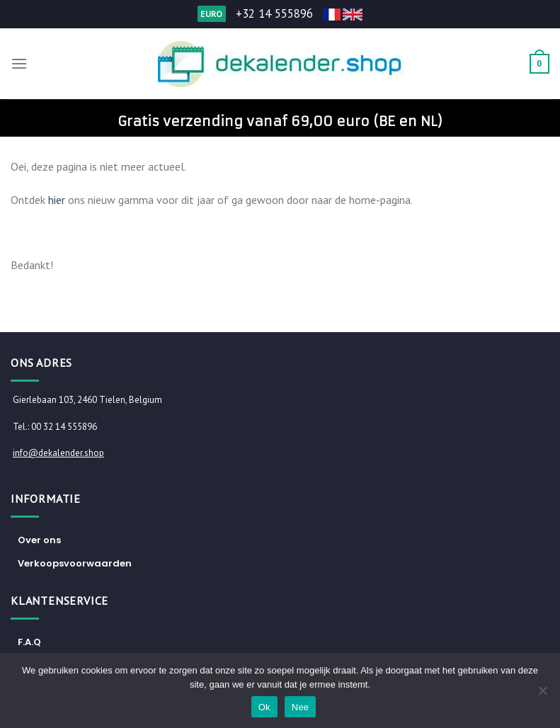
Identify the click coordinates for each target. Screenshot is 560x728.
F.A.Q (29, 642)
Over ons (39, 540)
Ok (264, 707)
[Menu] (19, 63)
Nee (301, 707)
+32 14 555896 (274, 13)
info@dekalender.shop (58, 453)
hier (57, 200)
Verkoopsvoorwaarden (75, 563)
